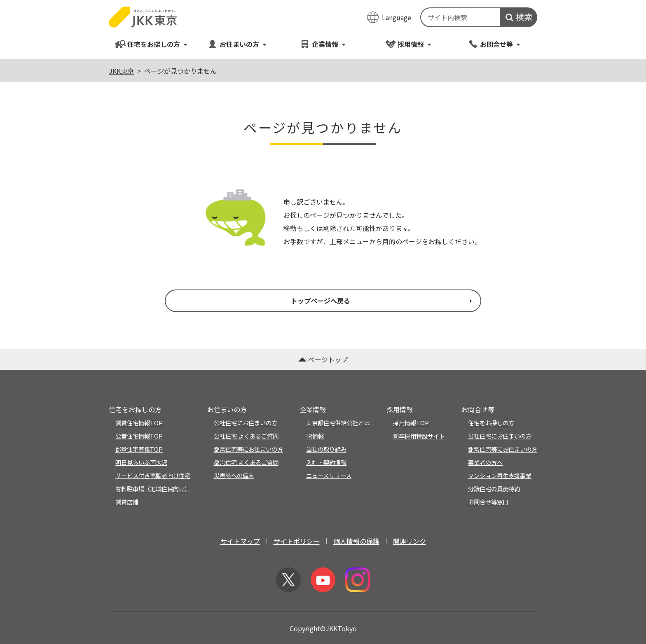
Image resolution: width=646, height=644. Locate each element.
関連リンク (410, 541)
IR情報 (315, 436)
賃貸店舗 (127, 502)
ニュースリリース (329, 475)
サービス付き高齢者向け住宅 (153, 475)
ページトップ (323, 359)
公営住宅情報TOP (139, 436)
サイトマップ (240, 541)
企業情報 (323, 44)
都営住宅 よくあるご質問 (246, 462)
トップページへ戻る (382, 301)
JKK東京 (121, 71)
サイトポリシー (297, 541)
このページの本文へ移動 (323, 1)
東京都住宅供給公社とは (338, 423)
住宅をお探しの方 (151, 44)
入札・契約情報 (326, 462)
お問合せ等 (494, 44)
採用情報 (408, 44)
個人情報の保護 (356, 541)
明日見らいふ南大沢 (141, 462)
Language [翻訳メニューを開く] (397, 17)
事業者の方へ (485, 462)
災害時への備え (234, 475)
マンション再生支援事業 (500, 475)
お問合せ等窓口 (488, 502)
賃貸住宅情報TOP (139, 423)
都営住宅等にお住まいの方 (248, 449)
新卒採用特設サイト (419, 436)
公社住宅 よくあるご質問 (246, 436)
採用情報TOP (411, 423)
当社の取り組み (326, 449)
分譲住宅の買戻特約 (494, 489)
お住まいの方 (237, 44)
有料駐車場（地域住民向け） (153, 489)
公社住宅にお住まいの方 (246, 423)
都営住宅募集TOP (139, 449)
